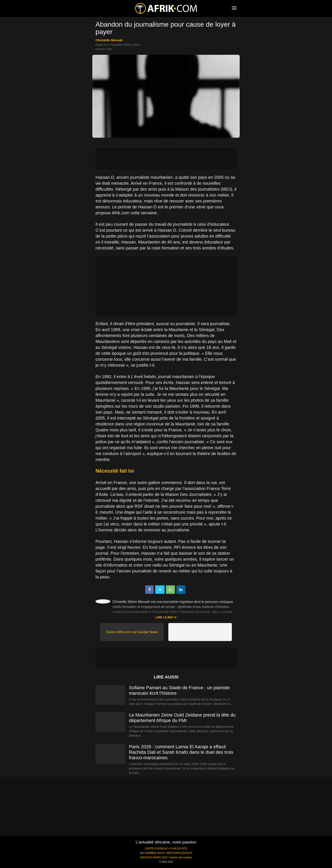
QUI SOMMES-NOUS (152, 853)
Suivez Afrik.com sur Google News (132, 632)
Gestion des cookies (181, 857)
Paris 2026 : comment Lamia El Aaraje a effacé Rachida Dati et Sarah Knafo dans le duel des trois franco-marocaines (181, 752)
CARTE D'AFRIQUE (156, 849)
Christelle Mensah (109, 40)
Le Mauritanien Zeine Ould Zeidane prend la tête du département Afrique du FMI (182, 718)
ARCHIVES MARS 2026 (154, 857)
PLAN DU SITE (178, 849)
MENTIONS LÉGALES (179, 853)
